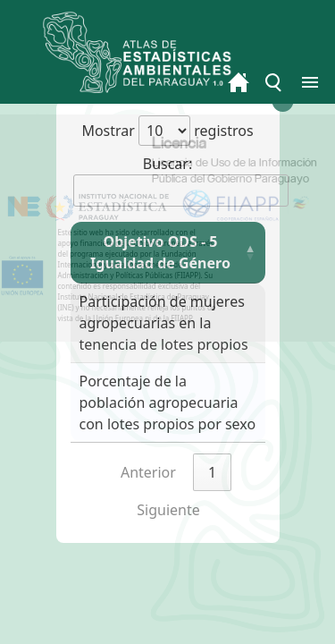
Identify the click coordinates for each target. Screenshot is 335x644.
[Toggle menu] (274, 82)
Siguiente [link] (168, 510)
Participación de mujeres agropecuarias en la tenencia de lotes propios (164, 323)
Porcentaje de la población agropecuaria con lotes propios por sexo (168, 402)
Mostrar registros (167, 131)
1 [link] (212, 472)
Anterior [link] (148, 472)
